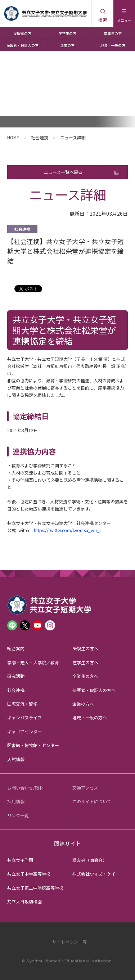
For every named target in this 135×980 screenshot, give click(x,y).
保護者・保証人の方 (22, 45)
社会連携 (40, 137)
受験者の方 (22, 33)
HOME (13, 137)
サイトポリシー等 (69, 942)
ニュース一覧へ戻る (63, 172)
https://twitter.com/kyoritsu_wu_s (67, 530)
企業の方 (67, 45)
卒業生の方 (113, 33)
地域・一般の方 (113, 45)
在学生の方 (67, 33)
